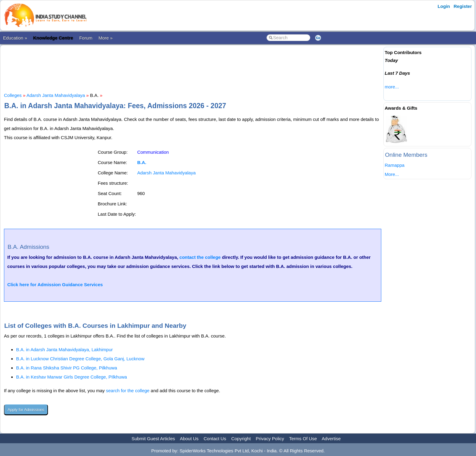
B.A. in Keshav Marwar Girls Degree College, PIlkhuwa (71, 377)
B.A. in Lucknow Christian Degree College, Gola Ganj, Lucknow (80, 359)
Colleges (13, 95)
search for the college (128, 391)
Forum (86, 38)
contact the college (200, 257)
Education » (15, 38)
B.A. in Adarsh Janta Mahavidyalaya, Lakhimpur (65, 350)
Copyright (241, 439)
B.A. (142, 162)
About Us (189, 439)
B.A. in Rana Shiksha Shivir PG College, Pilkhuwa (67, 368)
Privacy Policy (270, 439)
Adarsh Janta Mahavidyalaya (56, 95)
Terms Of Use (303, 439)
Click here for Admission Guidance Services (55, 285)
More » (105, 38)
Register (463, 6)
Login (444, 6)
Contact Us (215, 439)
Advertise (331, 439)
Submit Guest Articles (153, 439)
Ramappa (394, 165)
